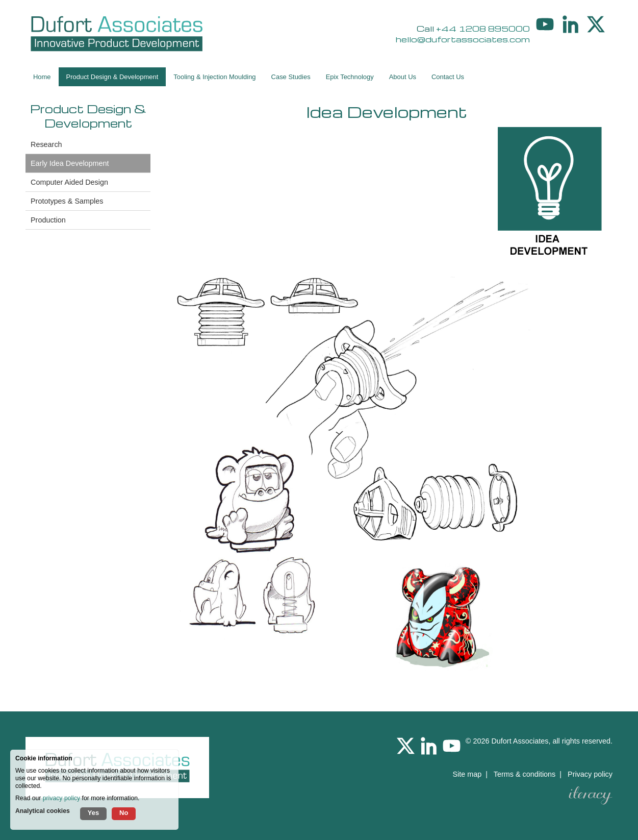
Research (46, 144)
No (124, 813)
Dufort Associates (520, 741)
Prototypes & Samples (67, 201)
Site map (467, 774)
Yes (93, 813)
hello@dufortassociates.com (463, 39)
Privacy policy (590, 774)
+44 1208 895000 (483, 28)
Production (48, 220)
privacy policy (61, 798)
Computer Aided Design (69, 182)
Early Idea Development (70, 163)
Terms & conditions (525, 774)
